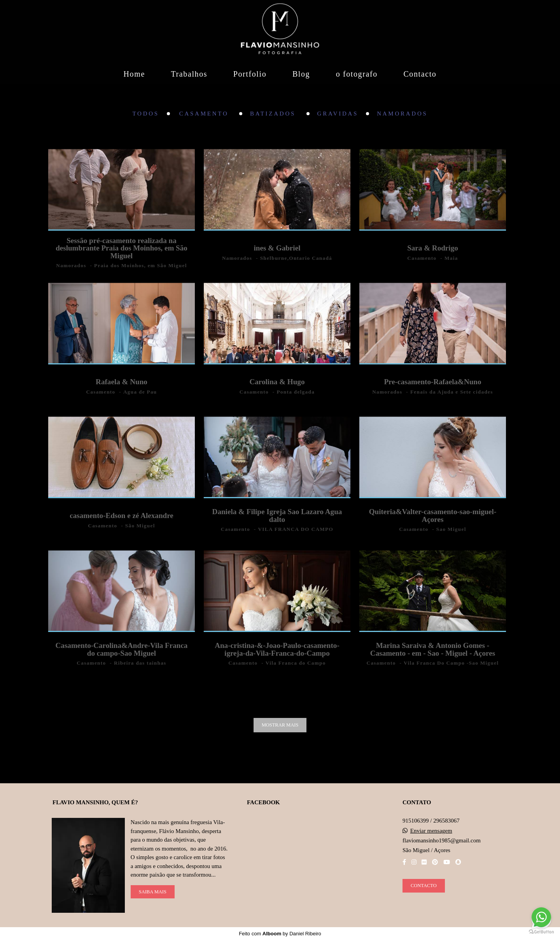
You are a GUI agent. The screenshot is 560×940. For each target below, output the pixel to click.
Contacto (420, 74)
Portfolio (250, 74)
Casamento (205, 114)
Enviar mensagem (431, 831)
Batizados (274, 114)
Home (134, 74)
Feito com (280, 934)
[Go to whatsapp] (541, 917)
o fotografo (357, 74)
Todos (145, 114)
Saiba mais (153, 892)
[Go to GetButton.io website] (541, 932)
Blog (301, 74)
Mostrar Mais (280, 725)
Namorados (402, 114)
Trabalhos (189, 74)
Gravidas (338, 114)
